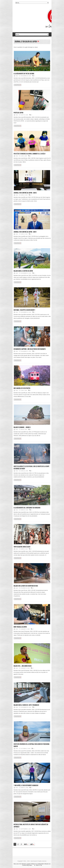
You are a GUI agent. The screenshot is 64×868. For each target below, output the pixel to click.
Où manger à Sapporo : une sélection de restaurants (30, 349)
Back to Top (39, 865)
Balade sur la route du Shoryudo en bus (26, 586)
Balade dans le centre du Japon (23, 271)
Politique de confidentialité (37, 864)
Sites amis (16, 864)
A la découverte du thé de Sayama (24, 74)
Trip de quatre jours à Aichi (22, 547)
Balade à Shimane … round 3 (22, 427)
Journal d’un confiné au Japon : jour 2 (25, 193)
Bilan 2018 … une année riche (23, 666)
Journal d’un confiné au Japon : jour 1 (25, 232)
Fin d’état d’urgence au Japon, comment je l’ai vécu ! (30, 154)
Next (26, 844)
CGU (20, 864)
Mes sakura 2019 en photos (22, 388)
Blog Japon (29, 865)
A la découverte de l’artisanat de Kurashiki (27, 508)
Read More (18, 85)
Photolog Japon (18, 113)
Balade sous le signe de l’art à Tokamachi (26, 705)
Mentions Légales (26, 864)
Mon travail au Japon (20, 627)
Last (32, 844)
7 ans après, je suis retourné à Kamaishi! (26, 785)
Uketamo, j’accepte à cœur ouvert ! (24, 310)
